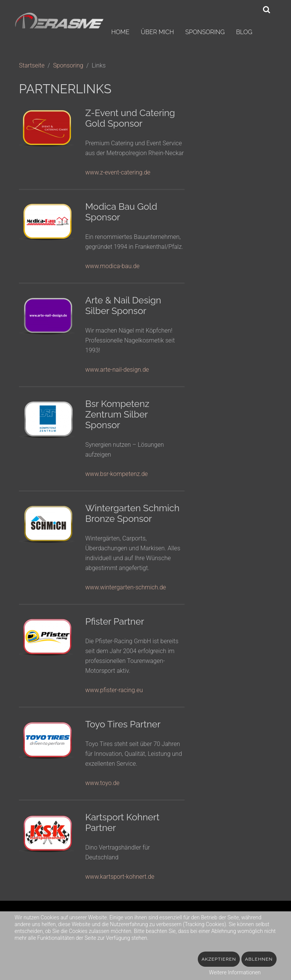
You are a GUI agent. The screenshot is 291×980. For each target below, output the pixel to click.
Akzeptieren (219, 959)
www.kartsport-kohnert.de (120, 877)
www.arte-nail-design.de (117, 370)
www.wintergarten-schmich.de (126, 587)
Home (120, 32)
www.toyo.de (102, 783)
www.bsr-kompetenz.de (117, 474)
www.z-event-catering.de (118, 172)
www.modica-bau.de (112, 266)
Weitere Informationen (235, 972)
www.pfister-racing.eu (114, 690)
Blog (244, 32)
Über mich (157, 32)
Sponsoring (205, 32)
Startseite (32, 65)
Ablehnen (259, 959)
